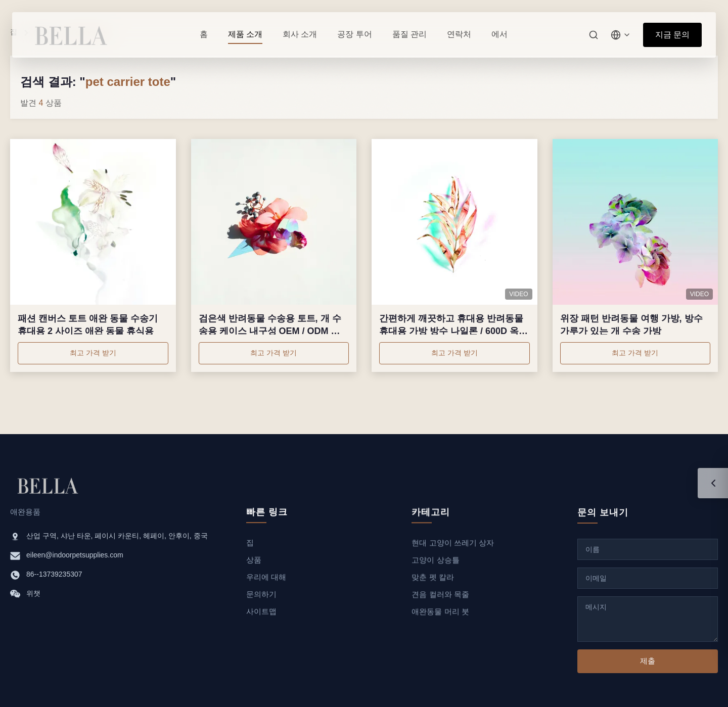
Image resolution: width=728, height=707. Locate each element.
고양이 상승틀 (435, 566)
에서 (499, 34)
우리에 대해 (266, 580)
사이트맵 (261, 614)
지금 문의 (672, 35)
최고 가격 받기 (93, 353)
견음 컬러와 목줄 (440, 601)
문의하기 (261, 597)
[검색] (594, 35)
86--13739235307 (54, 576)
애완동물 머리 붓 (440, 618)
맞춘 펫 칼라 (433, 583)
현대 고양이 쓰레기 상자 (453, 549)
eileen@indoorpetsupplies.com (75, 556)
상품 (254, 563)
